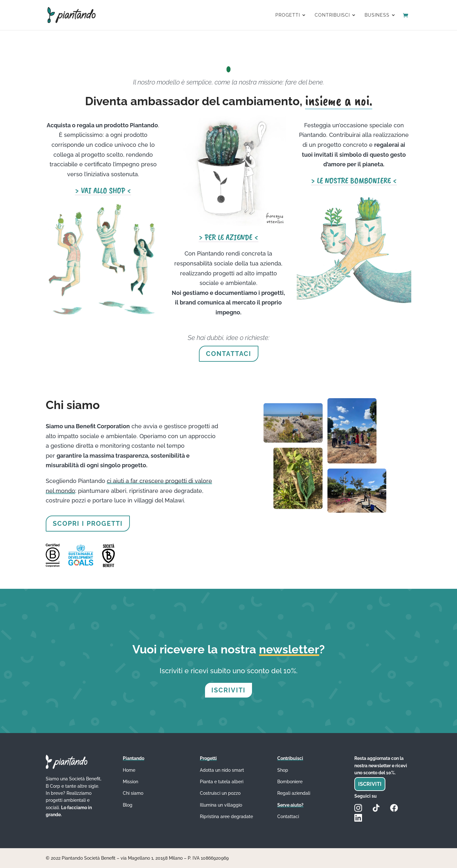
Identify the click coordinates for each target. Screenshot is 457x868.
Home (129, 770)
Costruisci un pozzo (220, 793)
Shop (283, 770)
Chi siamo (133, 793)
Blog (128, 805)
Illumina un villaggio (221, 805)
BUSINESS (377, 15)
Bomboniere (290, 782)
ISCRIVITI (228, 690)
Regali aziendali (294, 793)
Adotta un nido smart (222, 770)
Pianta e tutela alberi (222, 782)
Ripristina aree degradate (226, 817)
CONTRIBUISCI (332, 15)
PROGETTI (288, 15)
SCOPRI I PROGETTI (88, 524)
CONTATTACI (229, 354)
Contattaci (288, 817)
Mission (130, 782)
